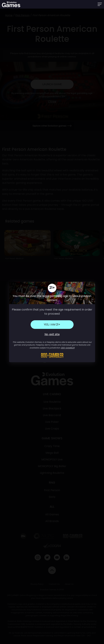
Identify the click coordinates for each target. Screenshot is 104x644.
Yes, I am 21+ (52, 324)
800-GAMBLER (68, 348)
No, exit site (52, 334)
